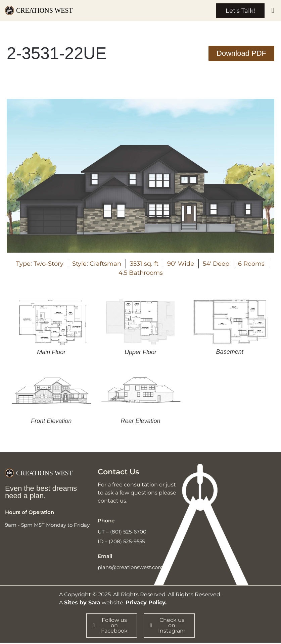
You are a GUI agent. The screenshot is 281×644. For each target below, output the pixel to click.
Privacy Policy (145, 603)
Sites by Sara (82, 603)
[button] (273, 11)
